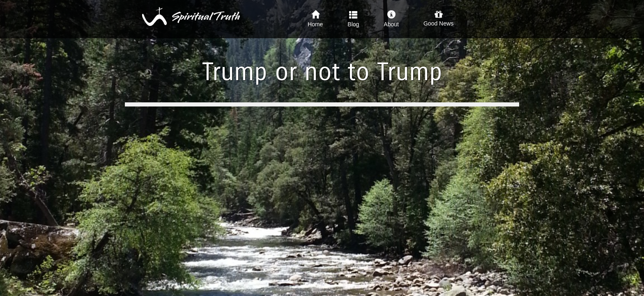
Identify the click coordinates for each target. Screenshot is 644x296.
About (391, 19)
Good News (438, 18)
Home (315, 19)
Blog (353, 19)
